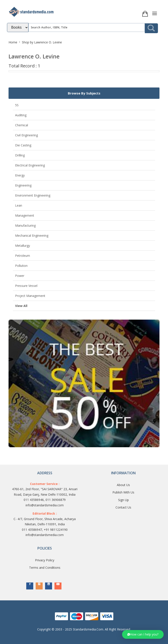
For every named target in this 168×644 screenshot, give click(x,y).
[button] (143, 634)
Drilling (20, 155)
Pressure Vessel (26, 286)
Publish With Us (123, 492)
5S (17, 105)
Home (13, 42)
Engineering (23, 185)
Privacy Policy (45, 560)
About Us (123, 485)
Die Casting (23, 145)
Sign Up (123, 500)
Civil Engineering (26, 135)
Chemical (22, 125)
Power (20, 276)
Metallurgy (23, 246)
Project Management (30, 296)
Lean (19, 205)
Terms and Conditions (45, 568)
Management (25, 215)
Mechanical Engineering (32, 236)
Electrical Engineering (30, 165)
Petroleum (23, 256)
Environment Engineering (33, 195)
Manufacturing (25, 225)
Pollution (21, 266)
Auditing (21, 115)
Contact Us (123, 507)
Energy (20, 175)
